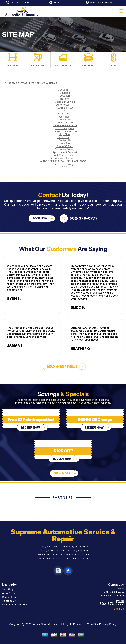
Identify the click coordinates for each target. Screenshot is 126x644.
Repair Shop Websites (46, 624)
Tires (65, 111)
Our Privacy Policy (63, 164)
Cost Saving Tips (65, 128)
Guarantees (65, 114)
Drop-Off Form (65, 146)
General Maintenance (65, 125)
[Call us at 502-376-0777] (79, 218)
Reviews (65, 99)
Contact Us (65, 120)
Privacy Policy (108, 624)
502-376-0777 (56, 547)
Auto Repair (63, 105)
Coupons (65, 93)
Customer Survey (65, 149)
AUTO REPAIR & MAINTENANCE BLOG (63, 161)
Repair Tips (63, 117)
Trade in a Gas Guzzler (65, 131)
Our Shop (63, 90)
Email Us (119, 609)
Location (65, 96)
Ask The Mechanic (65, 155)
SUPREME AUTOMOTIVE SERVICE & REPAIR (31, 83)
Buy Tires (65, 134)
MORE (63, 167)
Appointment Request (65, 152)
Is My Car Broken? (65, 123)
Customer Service (65, 102)
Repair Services (65, 108)
